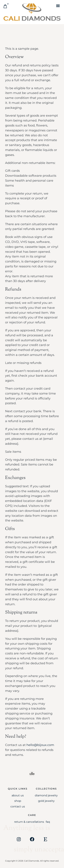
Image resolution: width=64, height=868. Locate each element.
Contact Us (18, 806)
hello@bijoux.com (40, 745)
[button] (58, 6)
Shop (18, 801)
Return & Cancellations (29, 822)
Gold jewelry (46, 801)
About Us (18, 795)
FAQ (48, 822)
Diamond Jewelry (46, 795)
